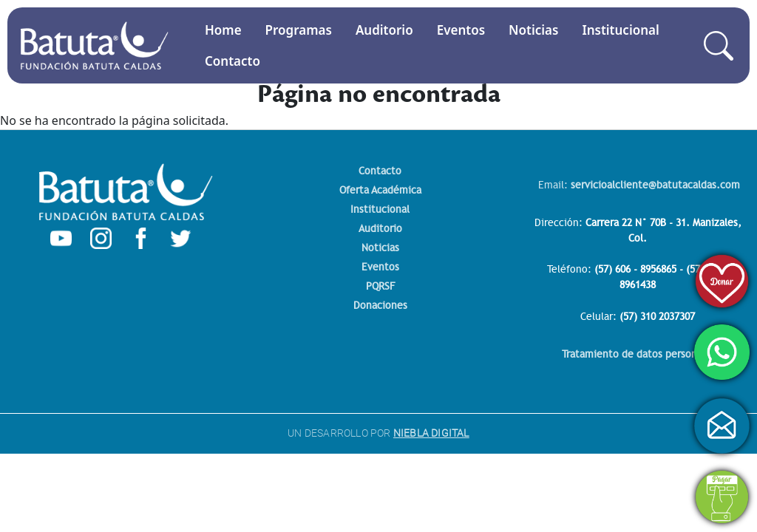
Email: (639, 185)
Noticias (533, 30)
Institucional (620, 30)
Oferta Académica (380, 190)
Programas (299, 30)
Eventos (461, 30)
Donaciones (380, 306)
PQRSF (380, 286)
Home (223, 30)
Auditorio (384, 30)
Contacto (232, 61)
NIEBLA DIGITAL (431, 433)
